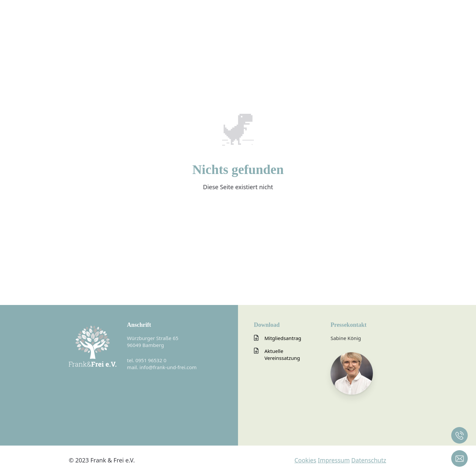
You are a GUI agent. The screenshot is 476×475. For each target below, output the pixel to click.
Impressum (334, 460)
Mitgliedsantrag (283, 338)
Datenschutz (369, 460)
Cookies (305, 460)
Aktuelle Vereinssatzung (282, 354)
